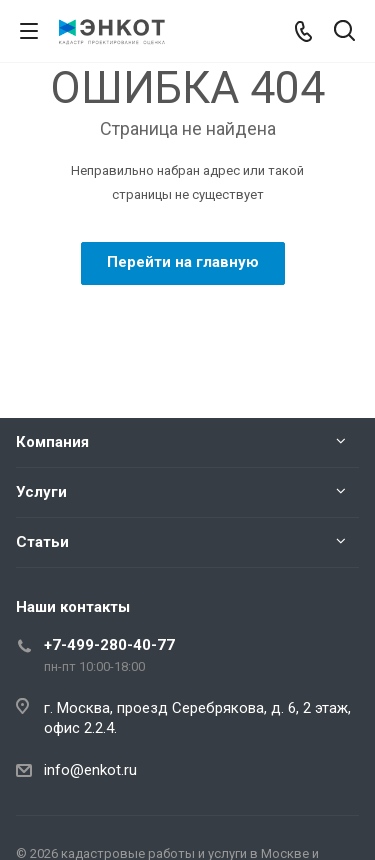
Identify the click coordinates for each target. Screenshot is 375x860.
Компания (52, 442)
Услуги (41, 492)
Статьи (42, 542)
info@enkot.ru (90, 770)
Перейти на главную (183, 262)
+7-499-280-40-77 (109, 645)
